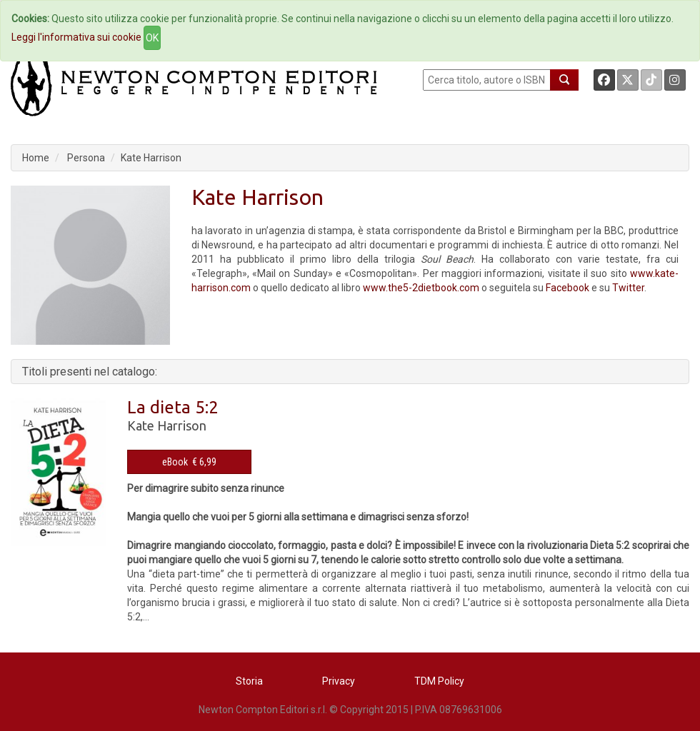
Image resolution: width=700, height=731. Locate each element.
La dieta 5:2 (173, 407)
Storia (249, 681)
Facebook (567, 288)
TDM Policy (439, 681)
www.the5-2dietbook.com (421, 288)
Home (36, 158)
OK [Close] (152, 38)
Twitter (628, 288)
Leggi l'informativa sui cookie (76, 37)
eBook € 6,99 (189, 462)
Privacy (339, 681)
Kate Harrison (151, 158)
